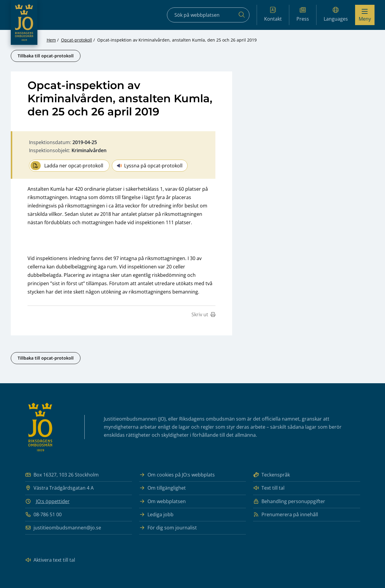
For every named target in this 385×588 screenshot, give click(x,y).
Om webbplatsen (162, 501)
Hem (51, 40)
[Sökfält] (208, 15)
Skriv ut (203, 314)
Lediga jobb (156, 515)
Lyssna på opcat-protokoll (150, 166)
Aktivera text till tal (50, 560)
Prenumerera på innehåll (286, 515)
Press (303, 14)
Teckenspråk (271, 475)
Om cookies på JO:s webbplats (177, 475)
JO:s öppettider (53, 501)
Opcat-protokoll (77, 40)
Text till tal (269, 488)
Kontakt (273, 14)
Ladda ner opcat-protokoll (67, 166)
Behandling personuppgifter (289, 501)
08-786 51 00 (43, 515)
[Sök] (242, 15)
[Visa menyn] (365, 15)
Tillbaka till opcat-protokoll (46, 56)
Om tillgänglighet (162, 488)
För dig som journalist (168, 528)
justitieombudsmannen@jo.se (63, 528)
